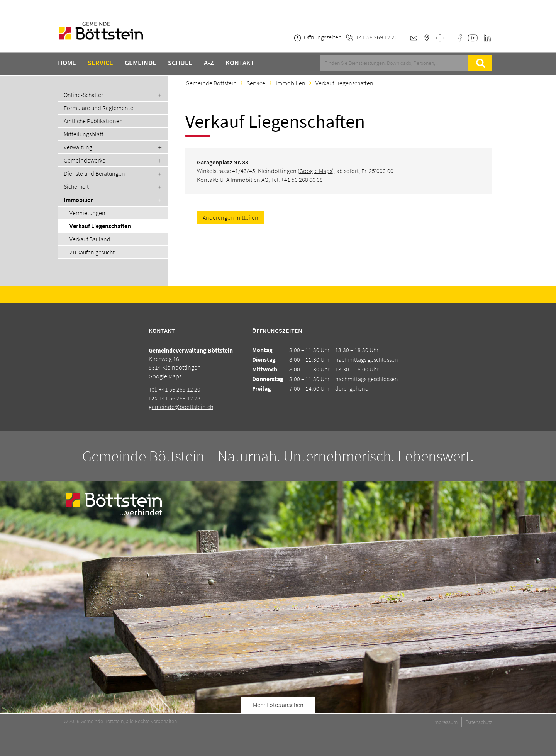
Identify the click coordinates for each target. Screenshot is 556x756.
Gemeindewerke (85, 160)
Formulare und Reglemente (98, 108)
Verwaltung (78, 147)
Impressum (445, 722)
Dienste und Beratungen (94, 173)
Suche (480, 63)
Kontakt (240, 63)
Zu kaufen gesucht (92, 252)
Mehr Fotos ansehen (278, 705)
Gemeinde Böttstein (211, 83)
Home (67, 63)
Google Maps (316, 171)
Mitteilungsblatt (84, 134)
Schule (180, 63)
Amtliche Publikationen (93, 121)
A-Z (209, 63)
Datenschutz (479, 722)
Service (100, 63)
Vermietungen (87, 213)
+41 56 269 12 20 (180, 389)
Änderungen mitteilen (231, 217)
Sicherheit (76, 186)
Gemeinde (141, 63)
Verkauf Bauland (90, 239)
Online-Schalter (83, 95)
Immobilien (79, 200)
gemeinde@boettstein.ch (181, 407)
